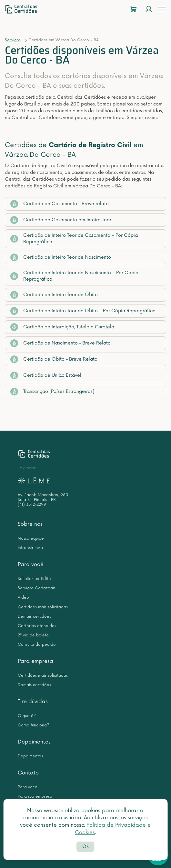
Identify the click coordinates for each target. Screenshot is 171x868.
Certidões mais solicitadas (43, 607)
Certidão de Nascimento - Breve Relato (60, 343)
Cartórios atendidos (37, 626)
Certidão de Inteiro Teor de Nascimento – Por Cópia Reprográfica (74, 276)
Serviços (13, 40)
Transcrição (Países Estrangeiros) (52, 392)
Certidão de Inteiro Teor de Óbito (54, 295)
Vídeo (23, 598)
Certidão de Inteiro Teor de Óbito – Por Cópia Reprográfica (83, 311)
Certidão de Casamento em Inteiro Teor (61, 220)
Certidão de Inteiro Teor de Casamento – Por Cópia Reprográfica (74, 239)
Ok (85, 847)
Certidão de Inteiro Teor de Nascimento (61, 257)
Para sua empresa (35, 797)
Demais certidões (34, 617)
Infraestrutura (30, 548)
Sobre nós (30, 524)
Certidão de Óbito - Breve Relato (54, 359)
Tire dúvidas (33, 702)
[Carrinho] (133, 9)
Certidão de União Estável (46, 375)
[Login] (149, 9)
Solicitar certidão (34, 579)
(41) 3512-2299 (32, 505)
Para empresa (35, 661)
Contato (28, 773)
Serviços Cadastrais (37, 588)
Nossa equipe (31, 539)
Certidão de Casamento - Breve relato (60, 204)
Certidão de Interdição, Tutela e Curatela (62, 327)
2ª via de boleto (33, 635)
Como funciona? (33, 725)
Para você (31, 564)
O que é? (27, 716)
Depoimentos (34, 742)
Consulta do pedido (37, 645)
